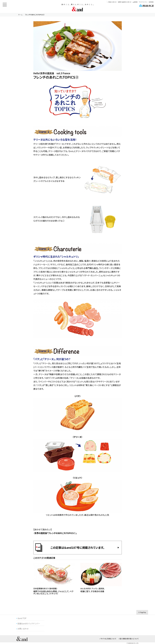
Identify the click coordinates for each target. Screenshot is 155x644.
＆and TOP (22, 618)
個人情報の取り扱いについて (129, 639)
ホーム (20, 15)
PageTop (142, 612)
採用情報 (151, 2)
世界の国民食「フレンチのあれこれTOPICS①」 (56, 533)
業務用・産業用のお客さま (125, 2)
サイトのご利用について (108, 639)
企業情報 (135, 2)
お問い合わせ (23, 629)
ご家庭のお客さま (112, 2)
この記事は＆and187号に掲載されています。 (78, 548)
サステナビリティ (143, 2)
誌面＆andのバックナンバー (29, 623)
